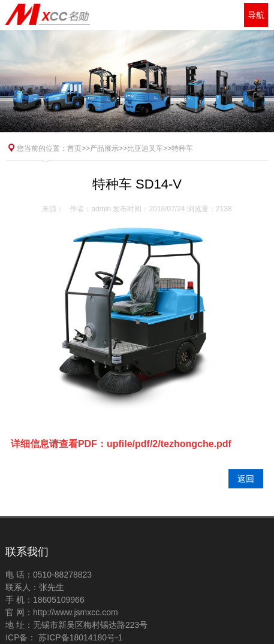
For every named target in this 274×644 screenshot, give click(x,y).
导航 (256, 15)
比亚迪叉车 (145, 148)
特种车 (182, 148)
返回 (246, 479)
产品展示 (104, 148)
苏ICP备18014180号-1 (79, 637)
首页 (74, 148)
